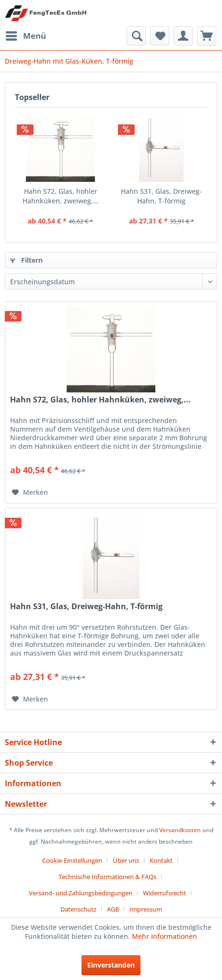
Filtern (26, 260)
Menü (26, 35)
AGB (113, 909)
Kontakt (161, 860)
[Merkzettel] (160, 36)
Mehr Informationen (164, 936)
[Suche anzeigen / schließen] (136, 36)
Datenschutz (78, 909)
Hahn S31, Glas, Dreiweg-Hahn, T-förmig (161, 196)
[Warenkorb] (207, 36)
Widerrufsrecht (164, 893)
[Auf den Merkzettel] (30, 492)
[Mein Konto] (183, 36)
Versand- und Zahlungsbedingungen (81, 893)
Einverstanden (111, 965)
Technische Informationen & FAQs (107, 877)
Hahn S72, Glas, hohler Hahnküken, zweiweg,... (61, 196)
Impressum (146, 909)
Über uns (126, 860)
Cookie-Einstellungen (72, 860)
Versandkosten (180, 830)
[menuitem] (25, 36)
